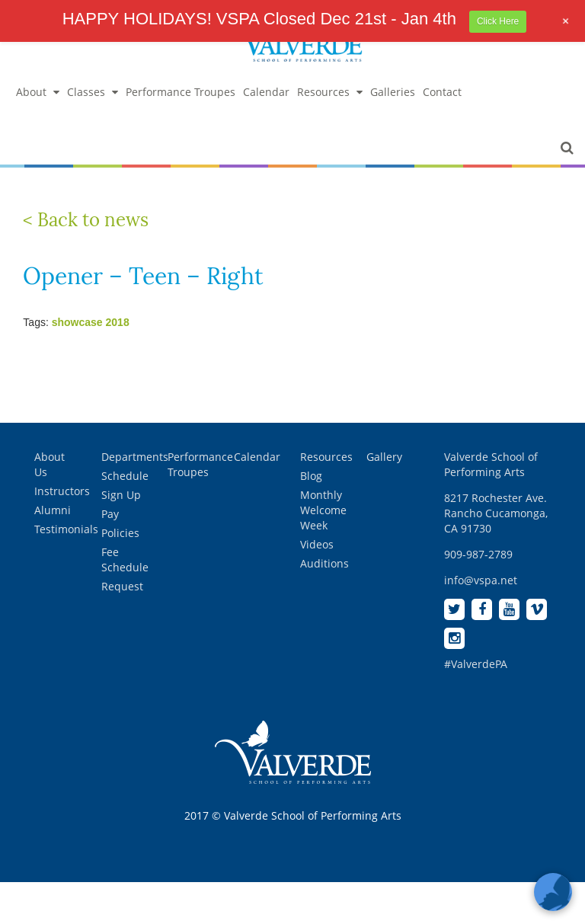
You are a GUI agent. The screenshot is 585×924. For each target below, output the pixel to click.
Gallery (384, 457)
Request (122, 586)
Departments (135, 457)
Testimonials (66, 529)
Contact (442, 92)
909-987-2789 (478, 554)
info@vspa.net (481, 580)
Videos (317, 544)
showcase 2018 (91, 322)
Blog (311, 476)
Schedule (125, 476)
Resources (330, 92)
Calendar (266, 92)
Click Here (498, 21)
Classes (93, 92)
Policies (120, 533)
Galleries (393, 92)
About (38, 92)
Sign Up (121, 495)
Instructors (62, 491)
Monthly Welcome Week (323, 510)
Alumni (53, 510)
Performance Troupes (181, 92)
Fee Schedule (125, 560)
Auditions (324, 563)
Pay (110, 514)
